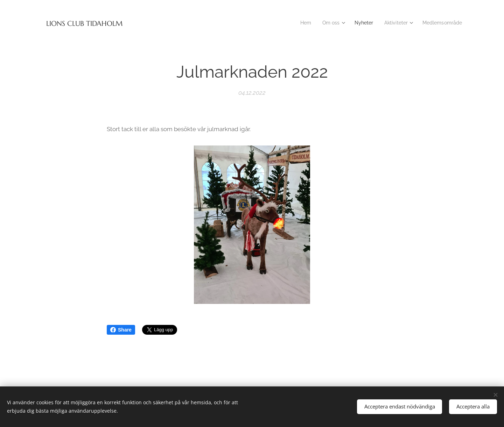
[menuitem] (299, 23)
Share (121, 330)
